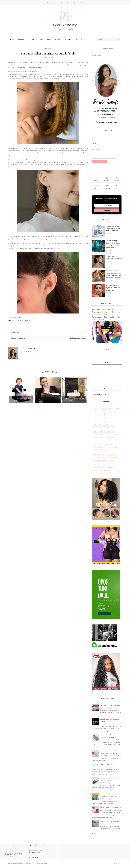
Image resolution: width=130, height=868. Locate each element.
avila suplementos (111, 441)
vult (115, 471)
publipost (48, 49)
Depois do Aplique (98, 418)
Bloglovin (107, 186)
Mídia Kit (68, 39)
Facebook (97, 179)
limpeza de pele (113, 457)
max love (111, 461)
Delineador (97, 415)
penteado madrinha (99, 467)
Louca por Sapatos (108, 421)
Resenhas (21, 39)
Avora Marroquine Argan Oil (108, 794)
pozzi (117, 467)
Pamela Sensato (28, 348)
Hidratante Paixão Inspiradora (109, 751)
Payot (111, 434)
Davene (107, 411)
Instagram (13, 320)
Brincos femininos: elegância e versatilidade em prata (114, 258)
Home (12, 39)
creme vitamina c (98, 448)
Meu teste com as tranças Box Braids (103, 310)
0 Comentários (14, 333)
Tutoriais (58, 39)
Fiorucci (108, 418)
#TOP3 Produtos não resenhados (110, 821)
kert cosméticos (112, 454)
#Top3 (95, 408)
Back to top (117, 864)
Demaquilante (106, 415)
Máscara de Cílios (105, 431)
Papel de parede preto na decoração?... (74, 400)
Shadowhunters (98, 441)
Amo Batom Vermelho (105, 408)
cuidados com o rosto (112, 448)
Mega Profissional (99, 428)
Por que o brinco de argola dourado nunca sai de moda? (113, 288)
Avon (95, 411)
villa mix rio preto (106, 471)
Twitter (22, 320)
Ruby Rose (110, 438)
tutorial (96, 471)
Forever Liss (97, 421)
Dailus (101, 411)
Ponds (95, 438)
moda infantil (97, 464)
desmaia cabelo (107, 451)
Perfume (117, 434)
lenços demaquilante (99, 457)
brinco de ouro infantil (70, 65)
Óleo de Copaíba (97, 55)
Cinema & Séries (46, 39)
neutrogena (107, 464)
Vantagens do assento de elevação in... (21, 400)
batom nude (97, 444)
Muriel (95, 431)
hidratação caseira (99, 454)
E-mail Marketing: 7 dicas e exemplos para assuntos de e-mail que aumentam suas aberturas (113, 245)
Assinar (107, 210)
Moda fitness (110, 428)
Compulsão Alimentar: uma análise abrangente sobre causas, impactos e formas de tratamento (114, 274)
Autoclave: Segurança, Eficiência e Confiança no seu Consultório (113, 228)
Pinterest (29, 320)
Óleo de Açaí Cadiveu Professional (110, 705)
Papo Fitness (103, 434)
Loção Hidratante (98, 425)
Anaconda (117, 408)
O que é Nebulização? (46, 399)
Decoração (33, 39)
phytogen (110, 467)
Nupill (95, 434)
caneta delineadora (109, 444)
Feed (117, 186)
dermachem (97, 451)
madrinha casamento (99, 461)
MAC (107, 425)
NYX (113, 431)
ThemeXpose (28, 864)
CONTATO (79, 39)
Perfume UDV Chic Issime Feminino (110, 808)
